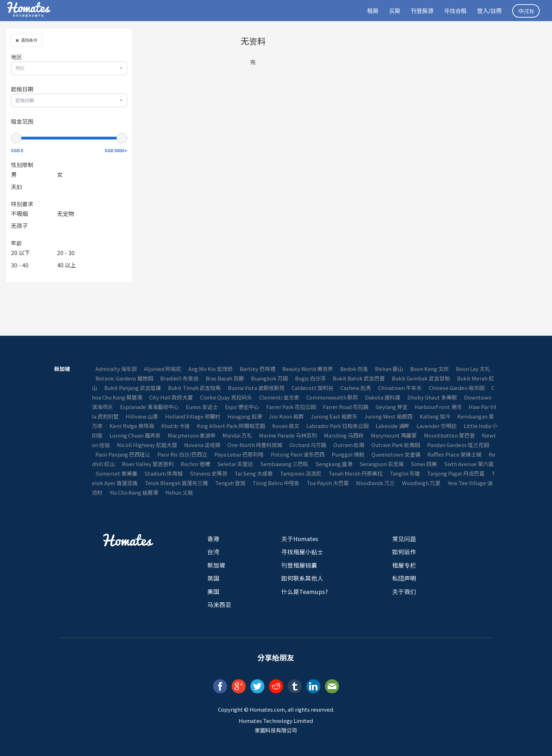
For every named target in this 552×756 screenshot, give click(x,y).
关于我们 (404, 591)
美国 (213, 591)
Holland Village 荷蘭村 (193, 416)
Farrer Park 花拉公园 (291, 407)
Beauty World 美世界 (308, 369)
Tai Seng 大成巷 (254, 473)
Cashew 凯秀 (356, 388)
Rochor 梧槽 (195, 464)
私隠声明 (404, 578)
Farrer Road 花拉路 (346, 407)
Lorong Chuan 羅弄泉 (135, 435)
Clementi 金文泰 (279, 397)
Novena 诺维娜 (202, 445)
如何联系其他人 (302, 578)
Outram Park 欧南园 (396, 445)
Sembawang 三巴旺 (284, 464)
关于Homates (300, 539)
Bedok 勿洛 (354, 369)
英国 (213, 578)
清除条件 (27, 40)
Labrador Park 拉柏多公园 (337, 426)
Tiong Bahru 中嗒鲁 (276, 483)
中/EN (526, 11)
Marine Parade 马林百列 (288, 435)
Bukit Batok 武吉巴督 (359, 378)
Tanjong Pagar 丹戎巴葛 (456, 473)
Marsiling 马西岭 (344, 435)
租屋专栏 (404, 565)
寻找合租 (453, 11)
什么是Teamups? (305, 591)
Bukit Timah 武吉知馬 (194, 388)
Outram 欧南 (349, 445)
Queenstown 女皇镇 (396, 454)
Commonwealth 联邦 (332, 397)
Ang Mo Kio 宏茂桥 (211, 369)
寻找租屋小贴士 (302, 552)
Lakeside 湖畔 (393, 426)
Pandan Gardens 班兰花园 (458, 445)
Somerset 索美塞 (116, 473)
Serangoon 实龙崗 (382, 464)
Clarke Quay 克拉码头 (226, 397)
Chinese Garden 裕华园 (457, 388)
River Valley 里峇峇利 (148, 464)
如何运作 (404, 552)
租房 (367, 11)
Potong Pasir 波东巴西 (298, 454)
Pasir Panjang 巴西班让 (123, 454)
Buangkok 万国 (269, 378)
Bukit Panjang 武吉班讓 (133, 388)
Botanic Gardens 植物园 (124, 378)
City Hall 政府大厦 (171, 397)
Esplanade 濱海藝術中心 (149, 407)
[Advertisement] (460, 78)
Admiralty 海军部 (116, 369)
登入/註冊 (488, 11)
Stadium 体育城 (164, 473)
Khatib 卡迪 (175, 426)
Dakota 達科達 (383, 397)
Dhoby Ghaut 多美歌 (432, 397)
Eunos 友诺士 (202, 407)
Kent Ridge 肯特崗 (132, 426)
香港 (213, 539)
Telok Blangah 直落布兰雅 (176, 483)
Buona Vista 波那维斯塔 (256, 388)
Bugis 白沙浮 (310, 378)
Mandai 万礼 (237, 435)
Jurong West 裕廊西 (388, 416)
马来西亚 (219, 605)
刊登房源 (418, 11)
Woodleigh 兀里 (421, 483)
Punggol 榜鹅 (348, 454)
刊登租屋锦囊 (299, 565)
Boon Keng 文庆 (429, 369)
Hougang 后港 (245, 416)
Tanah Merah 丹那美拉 (356, 473)
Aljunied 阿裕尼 (163, 369)
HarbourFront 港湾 (438, 407)
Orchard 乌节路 (308, 445)
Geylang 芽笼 (392, 407)
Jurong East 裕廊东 (334, 416)
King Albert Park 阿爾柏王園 (231, 426)
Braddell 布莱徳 (179, 378)
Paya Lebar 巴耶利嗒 (239, 454)
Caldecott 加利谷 (312, 388)
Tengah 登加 (230, 483)
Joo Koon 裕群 (286, 416)
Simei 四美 (424, 464)
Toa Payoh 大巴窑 (328, 483)
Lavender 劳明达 (437, 426)
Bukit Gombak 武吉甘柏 (421, 378)
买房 (390, 11)
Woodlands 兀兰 (375, 483)
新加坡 (216, 565)
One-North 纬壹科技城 (255, 445)
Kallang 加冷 (435, 416)
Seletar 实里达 (235, 464)
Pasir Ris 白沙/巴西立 (182, 454)
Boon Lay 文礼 (473, 369)
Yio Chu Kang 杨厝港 (134, 492)
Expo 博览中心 (242, 407)
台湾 (213, 552)
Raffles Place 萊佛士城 (454, 454)
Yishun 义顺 (179, 492)
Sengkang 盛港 (334, 464)
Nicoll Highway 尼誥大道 (147, 445)
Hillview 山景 (142, 416)
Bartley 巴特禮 (258, 369)
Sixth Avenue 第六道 (469, 464)
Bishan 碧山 (389, 369)
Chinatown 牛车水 (400, 388)
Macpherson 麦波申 (192, 435)
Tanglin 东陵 (405, 473)
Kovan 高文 (286, 426)
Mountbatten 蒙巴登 (449, 435)
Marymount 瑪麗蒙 (394, 435)
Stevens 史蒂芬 (209, 473)
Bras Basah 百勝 (225, 378)
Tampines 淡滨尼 (301, 473)
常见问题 (404, 539)
